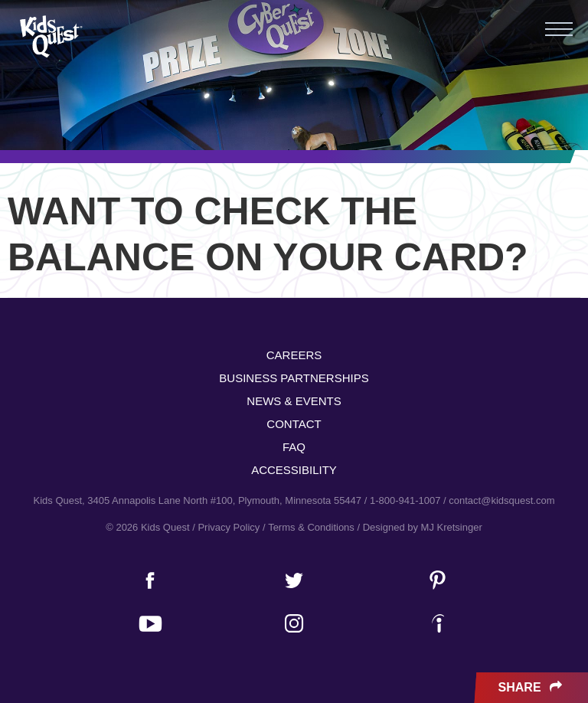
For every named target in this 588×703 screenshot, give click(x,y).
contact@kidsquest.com (501, 500)
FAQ (294, 447)
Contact (294, 424)
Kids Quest (49, 36)
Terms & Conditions (311, 527)
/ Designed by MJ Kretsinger (419, 527)
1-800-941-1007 (405, 500)
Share (532, 688)
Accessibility (294, 470)
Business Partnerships (294, 378)
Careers (294, 355)
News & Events (294, 401)
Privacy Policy (229, 527)
